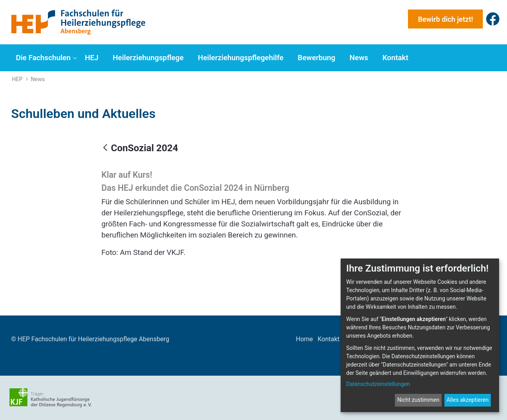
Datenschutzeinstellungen (378, 384)
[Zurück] (105, 148)
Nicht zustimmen (418, 400)
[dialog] (420, 335)
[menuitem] (46, 58)
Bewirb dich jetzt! (445, 19)
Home (304, 339)
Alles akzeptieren (467, 400)
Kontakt (329, 339)
